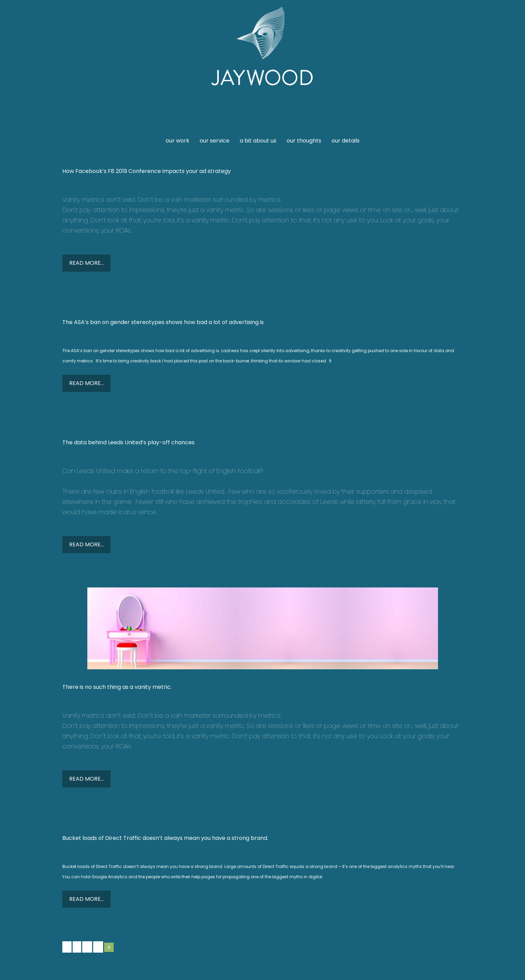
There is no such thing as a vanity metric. (117, 687)
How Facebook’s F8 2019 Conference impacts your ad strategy (147, 171)
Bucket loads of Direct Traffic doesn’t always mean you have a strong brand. (165, 838)
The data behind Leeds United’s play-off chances (128, 442)
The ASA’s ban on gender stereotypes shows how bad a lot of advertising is (163, 322)
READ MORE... (86, 263)
